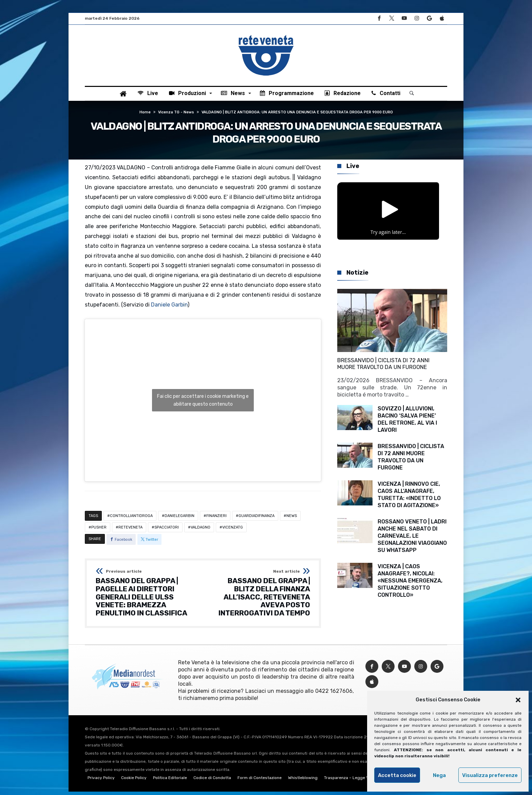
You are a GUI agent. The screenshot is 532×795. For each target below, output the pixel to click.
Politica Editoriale (170, 781)
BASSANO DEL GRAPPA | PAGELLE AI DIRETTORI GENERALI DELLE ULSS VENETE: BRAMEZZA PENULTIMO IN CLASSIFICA (147, 597)
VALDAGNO (201, 531)
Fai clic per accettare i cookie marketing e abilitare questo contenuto (203, 404)
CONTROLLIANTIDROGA (131, 520)
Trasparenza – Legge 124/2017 (354, 781)
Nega (439, 775)
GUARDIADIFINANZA (256, 520)
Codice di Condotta (212, 781)
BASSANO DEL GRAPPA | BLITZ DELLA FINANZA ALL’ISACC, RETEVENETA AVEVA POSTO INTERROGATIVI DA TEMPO (259, 597)
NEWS (292, 520)
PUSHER (99, 531)
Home (145, 116)
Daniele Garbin (169, 308)
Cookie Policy (134, 781)
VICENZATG (233, 531)
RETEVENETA (130, 531)
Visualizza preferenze (490, 775)
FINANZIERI (216, 520)
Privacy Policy (101, 781)
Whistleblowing (303, 781)
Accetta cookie (397, 775)
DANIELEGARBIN (179, 520)
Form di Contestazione (260, 781)
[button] (518, 700)
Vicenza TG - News (176, 116)
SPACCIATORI (167, 531)
